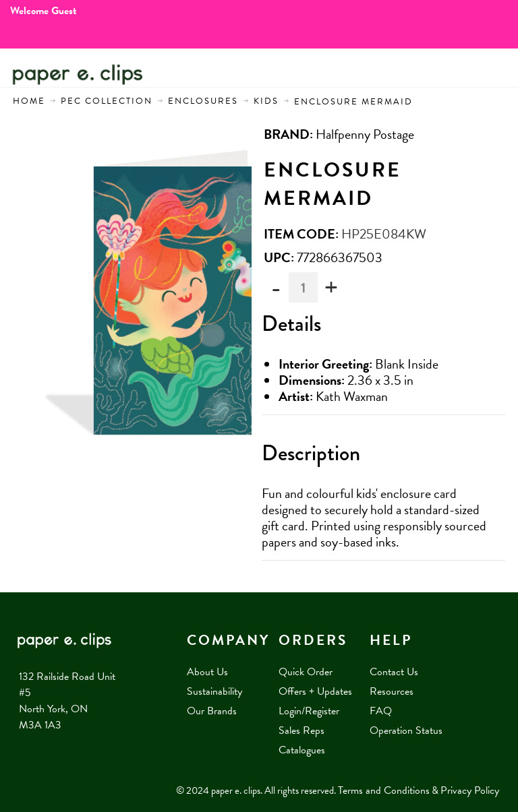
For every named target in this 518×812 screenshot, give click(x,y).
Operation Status (406, 730)
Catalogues (302, 750)
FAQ (381, 711)
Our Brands (212, 711)
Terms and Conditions (384, 790)
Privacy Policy (470, 790)
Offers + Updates (315, 691)
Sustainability (214, 691)
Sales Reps (301, 730)
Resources (392, 691)
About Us (207, 672)
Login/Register (309, 711)
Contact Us (394, 672)
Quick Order (306, 672)
